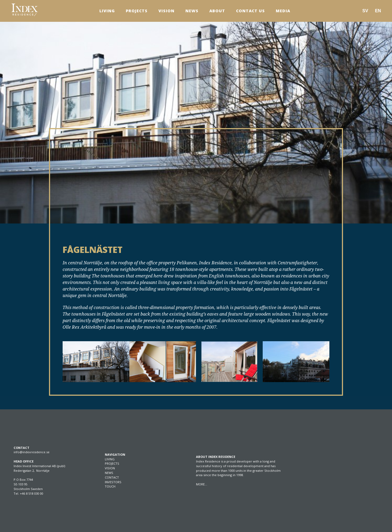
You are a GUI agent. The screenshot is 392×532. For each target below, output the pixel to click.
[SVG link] (24, 10)
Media (283, 11)
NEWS (109, 473)
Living (107, 11)
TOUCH (110, 486)
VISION (110, 468)
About (217, 11)
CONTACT (112, 477)
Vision (166, 11)
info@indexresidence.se (32, 452)
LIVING (110, 459)
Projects (137, 11)
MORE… (202, 484)
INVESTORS (113, 482)
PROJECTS (112, 463)
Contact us (250, 11)
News (192, 11)
